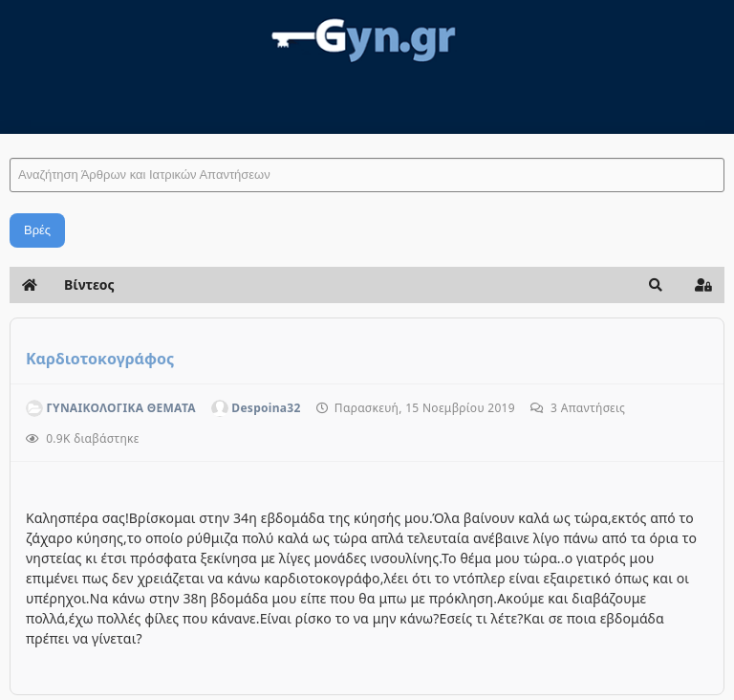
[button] (656, 285)
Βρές (37, 230)
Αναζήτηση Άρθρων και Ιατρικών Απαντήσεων (10, 139)
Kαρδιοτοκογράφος (100, 359)
